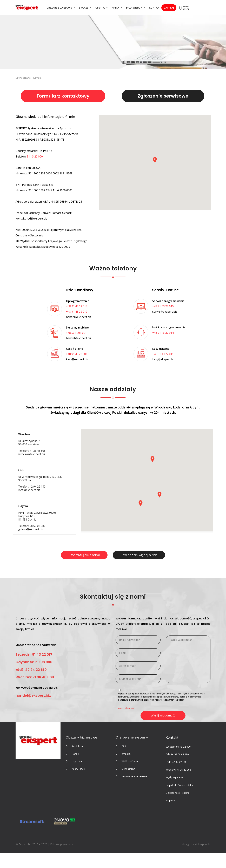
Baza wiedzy (136, 8)
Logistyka (77, 761)
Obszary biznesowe (61, 8)
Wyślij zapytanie (174, 777)
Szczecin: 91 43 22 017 (34, 654)
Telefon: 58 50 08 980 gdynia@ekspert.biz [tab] (37, 518)
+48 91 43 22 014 (163, 333)
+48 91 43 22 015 (163, 306)
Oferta (102, 8)
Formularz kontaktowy (63, 96)
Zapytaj (169, 8)
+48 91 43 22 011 (163, 354)
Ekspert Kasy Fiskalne (178, 793)
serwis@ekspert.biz (165, 312)
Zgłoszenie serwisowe (163, 96)
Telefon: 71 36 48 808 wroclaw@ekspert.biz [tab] (32, 444)
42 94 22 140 (179, 762)
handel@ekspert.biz (79, 317)
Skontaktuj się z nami (84, 555)
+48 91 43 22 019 (77, 312)
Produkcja (77, 746)
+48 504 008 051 (76, 333)
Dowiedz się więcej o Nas (139, 555)
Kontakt (155, 8)
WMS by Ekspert (131, 761)
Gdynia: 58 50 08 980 (34, 662)
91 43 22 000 (35, 156)
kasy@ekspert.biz (77, 359)
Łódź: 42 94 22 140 (31, 670)
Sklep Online (128, 769)
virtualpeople (203, 844)
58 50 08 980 (182, 754)
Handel (75, 754)
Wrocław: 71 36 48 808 (35, 677)
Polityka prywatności (62, 844)
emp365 (126, 754)
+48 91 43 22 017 (77, 306)
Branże (85, 8)
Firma (117, 8)
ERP (124, 746)
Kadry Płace (78, 769)
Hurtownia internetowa (134, 776)
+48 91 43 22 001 (77, 354)
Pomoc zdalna (186, 785)
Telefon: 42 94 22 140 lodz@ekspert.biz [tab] (40, 480)
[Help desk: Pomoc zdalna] (184, 8)
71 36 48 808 (184, 770)
